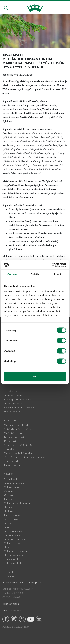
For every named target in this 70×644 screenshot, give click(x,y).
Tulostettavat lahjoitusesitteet (19, 453)
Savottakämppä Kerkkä (16, 539)
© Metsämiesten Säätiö (16, 627)
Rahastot (9, 499)
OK (35, 376)
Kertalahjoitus (11, 441)
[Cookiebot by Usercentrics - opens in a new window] (52, 265)
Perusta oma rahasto (15, 437)
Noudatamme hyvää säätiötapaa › (22, 582)
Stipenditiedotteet (13, 411)
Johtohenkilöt (11, 559)
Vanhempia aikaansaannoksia (19, 399)
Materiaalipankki (12, 487)
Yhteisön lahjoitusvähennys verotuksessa (25, 457)
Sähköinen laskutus (14, 483)
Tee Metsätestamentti (15, 433)
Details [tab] (35, 274)
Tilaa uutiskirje (11, 604)
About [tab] (57, 274)
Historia (8, 547)
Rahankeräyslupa (13, 465)
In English (9, 572)
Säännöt (8, 523)
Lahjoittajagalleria (13, 461)
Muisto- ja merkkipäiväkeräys (19, 445)
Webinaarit (10, 491)
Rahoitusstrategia (13, 515)
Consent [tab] (13, 274)
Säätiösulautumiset (14, 531)
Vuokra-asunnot (12, 535)
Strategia (9, 511)
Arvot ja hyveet (12, 519)
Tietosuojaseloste (13, 563)
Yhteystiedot (11, 479)
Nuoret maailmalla (13, 403)
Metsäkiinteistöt (12, 543)
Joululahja (9, 449)
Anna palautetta (12, 610)
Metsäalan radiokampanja (17, 503)
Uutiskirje (9, 495)
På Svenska (9, 576)
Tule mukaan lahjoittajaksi (17, 425)
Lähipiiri (8, 527)
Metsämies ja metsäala (15, 551)
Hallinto (8, 507)
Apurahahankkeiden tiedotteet (19, 407)
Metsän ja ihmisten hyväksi (18, 429)
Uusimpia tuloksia (13, 395)
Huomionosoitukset (14, 555)
